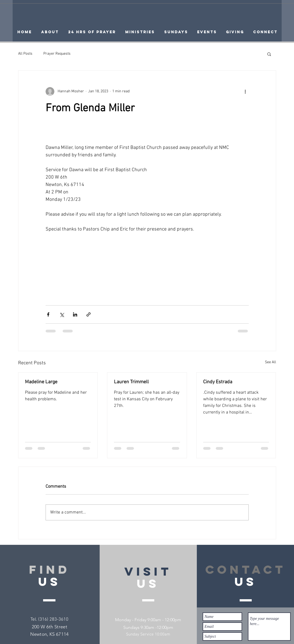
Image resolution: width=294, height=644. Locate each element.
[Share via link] (89, 314)
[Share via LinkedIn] (75, 314)
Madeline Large (41, 382)
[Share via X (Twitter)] (62, 314)
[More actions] (245, 91)
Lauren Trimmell (131, 382)
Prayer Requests (57, 54)
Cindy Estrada (218, 382)
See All (271, 362)
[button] (269, 54)
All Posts (25, 54)
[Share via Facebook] (48, 314)
